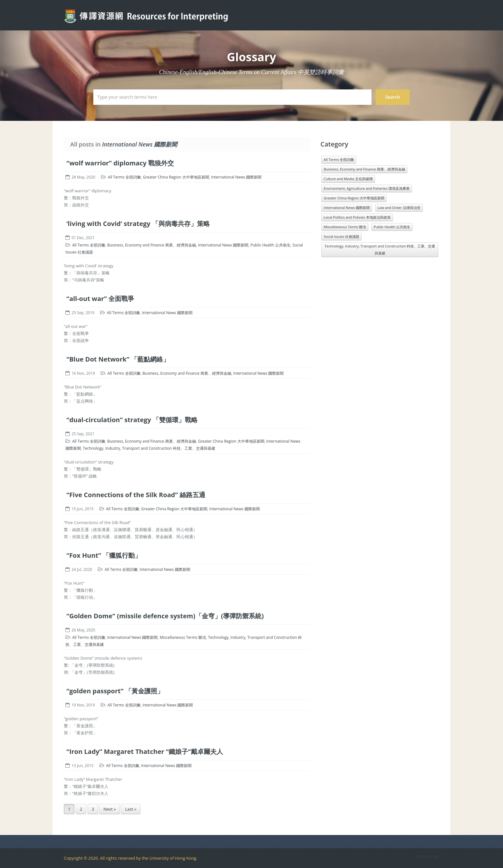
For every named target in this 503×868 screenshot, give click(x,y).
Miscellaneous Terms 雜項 (183, 637)
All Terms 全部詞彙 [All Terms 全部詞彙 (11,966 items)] (339, 159)
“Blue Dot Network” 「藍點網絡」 (118, 359)
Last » (131, 809)
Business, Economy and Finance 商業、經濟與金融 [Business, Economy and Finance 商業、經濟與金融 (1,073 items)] (364, 169)
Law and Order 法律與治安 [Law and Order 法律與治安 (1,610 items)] (399, 208)
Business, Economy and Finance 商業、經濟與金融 (152, 245)
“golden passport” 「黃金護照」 (115, 691)
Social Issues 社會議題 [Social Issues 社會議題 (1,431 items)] (341, 236)
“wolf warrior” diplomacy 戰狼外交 (120, 163)
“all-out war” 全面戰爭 (100, 299)
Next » (109, 809)
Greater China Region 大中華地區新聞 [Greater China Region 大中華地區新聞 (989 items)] (354, 198)
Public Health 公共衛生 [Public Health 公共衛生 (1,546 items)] (392, 227)
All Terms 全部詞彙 (124, 177)
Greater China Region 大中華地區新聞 (176, 177)
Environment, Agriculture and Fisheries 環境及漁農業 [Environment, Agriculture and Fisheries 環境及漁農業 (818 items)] (367, 188)
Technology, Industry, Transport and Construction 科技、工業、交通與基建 (149, 448)
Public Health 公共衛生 (271, 245)
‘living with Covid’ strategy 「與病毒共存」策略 (138, 224)
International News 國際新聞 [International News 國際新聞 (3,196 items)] (347, 208)
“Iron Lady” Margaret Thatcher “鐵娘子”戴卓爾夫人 (145, 751)
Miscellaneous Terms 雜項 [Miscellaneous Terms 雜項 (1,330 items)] (345, 227)
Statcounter (428, 856)
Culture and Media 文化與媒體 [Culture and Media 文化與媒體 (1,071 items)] (348, 179)
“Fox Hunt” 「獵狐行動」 (104, 555)
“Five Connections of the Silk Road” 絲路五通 (136, 495)
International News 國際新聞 (236, 177)
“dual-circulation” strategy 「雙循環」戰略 (132, 420)
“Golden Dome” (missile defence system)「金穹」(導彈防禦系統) (165, 616)
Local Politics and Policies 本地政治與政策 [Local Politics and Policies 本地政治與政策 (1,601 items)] (357, 217)
